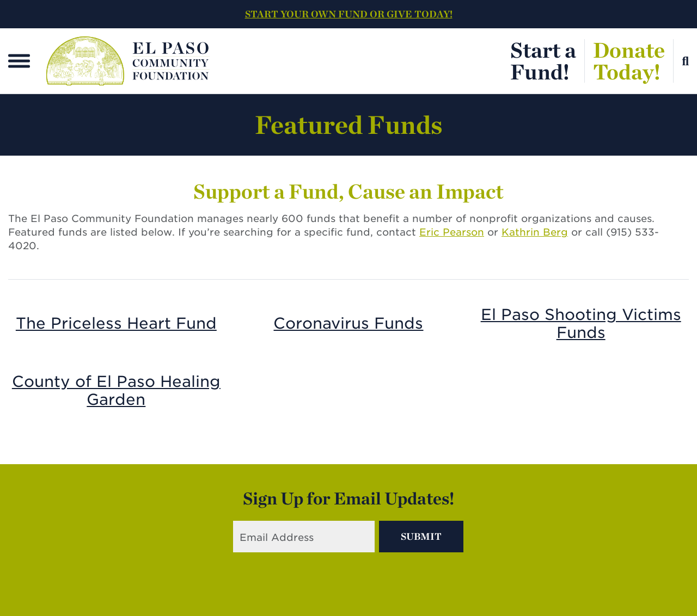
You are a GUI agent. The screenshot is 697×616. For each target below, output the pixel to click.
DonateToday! (629, 61)
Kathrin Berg (535, 232)
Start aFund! (543, 61)
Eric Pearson (452, 232)
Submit (421, 536)
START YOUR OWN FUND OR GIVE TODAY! (349, 14)
